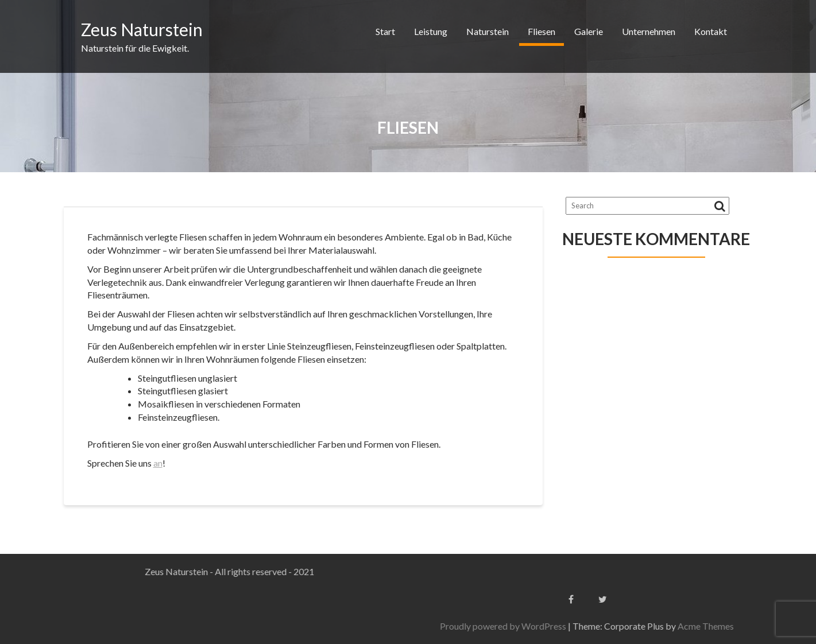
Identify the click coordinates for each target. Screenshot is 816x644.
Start (385, 31)
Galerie (589, 31)
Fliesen (542, 31)
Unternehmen (649, 31)
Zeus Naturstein (142, 29)
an (158, 463)
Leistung (431, 31)
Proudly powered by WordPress (622, 626)
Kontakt (711, 31)
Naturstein (488, 31)
